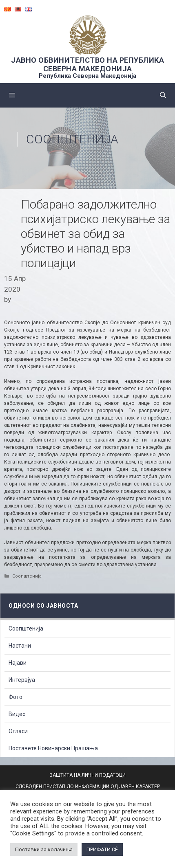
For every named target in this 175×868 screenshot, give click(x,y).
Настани (20, 646)
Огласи (18, 731)
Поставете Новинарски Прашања (53, 748)
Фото (16, 697)
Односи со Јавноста (43, 606)
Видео (17, 714)
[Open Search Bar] (163, 95)
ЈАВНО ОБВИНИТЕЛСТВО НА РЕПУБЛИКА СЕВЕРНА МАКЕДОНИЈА (87, 64)
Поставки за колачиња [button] (44, 849)
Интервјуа (22, 680)
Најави (18, 663)
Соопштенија (72, 139)
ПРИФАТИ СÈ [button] (102, 849)
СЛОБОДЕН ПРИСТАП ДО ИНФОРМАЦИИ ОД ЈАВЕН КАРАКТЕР (88, 787)
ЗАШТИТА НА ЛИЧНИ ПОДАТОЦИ (87, 775)
